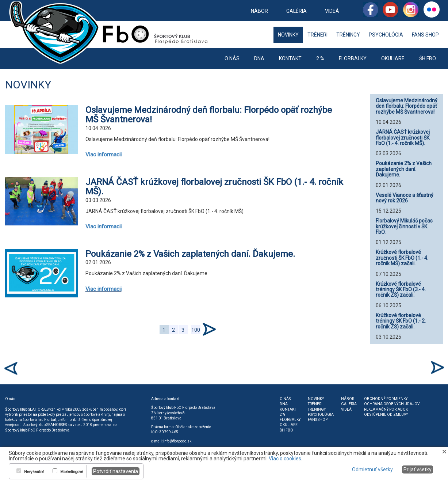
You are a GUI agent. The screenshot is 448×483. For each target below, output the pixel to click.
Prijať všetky (418, 469)
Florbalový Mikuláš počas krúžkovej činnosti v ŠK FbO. (404, 226)
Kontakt (290, 58)
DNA (259, 58)
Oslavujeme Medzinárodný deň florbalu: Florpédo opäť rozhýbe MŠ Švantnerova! (209, 115)
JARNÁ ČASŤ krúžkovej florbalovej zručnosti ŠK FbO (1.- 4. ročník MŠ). (214, 187)
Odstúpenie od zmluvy (386, 414)
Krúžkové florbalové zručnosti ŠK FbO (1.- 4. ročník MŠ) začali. (402, 258)
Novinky (288, 35)
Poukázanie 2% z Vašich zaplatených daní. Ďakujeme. (190, 254)
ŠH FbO (428, 58)
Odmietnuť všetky (372, 469)
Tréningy (348, 35)
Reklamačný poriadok (386, 409)
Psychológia (386, 35)
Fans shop (425, 35)
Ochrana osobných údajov (392, 404)
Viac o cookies (285, 459)
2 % (320, 58)
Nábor (259, 11)
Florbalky (353, 58)
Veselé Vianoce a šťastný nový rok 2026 (405, 198)
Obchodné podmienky (386, 399)
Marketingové (72, 472)
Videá (332, 11)
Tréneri (317, 35)
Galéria (296, 11)
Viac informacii (104, 155)
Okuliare (393, 58)
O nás (232, 58)
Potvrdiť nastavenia (116, 471)
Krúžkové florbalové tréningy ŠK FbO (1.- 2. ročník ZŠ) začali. (401, 321)
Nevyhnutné (34, 472)
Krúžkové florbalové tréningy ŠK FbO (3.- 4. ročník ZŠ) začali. (401, 290)
